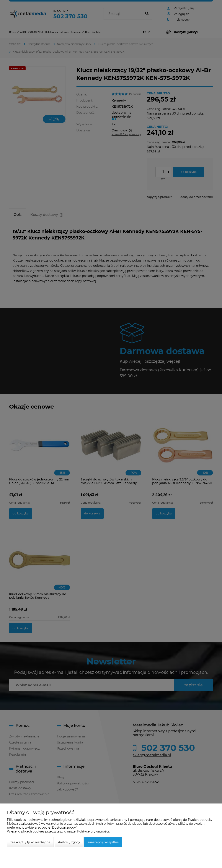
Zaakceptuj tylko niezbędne (30, 842)
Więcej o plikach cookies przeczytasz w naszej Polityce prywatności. (58, 831)
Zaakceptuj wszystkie (103, 842)
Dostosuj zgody (69, 842)
